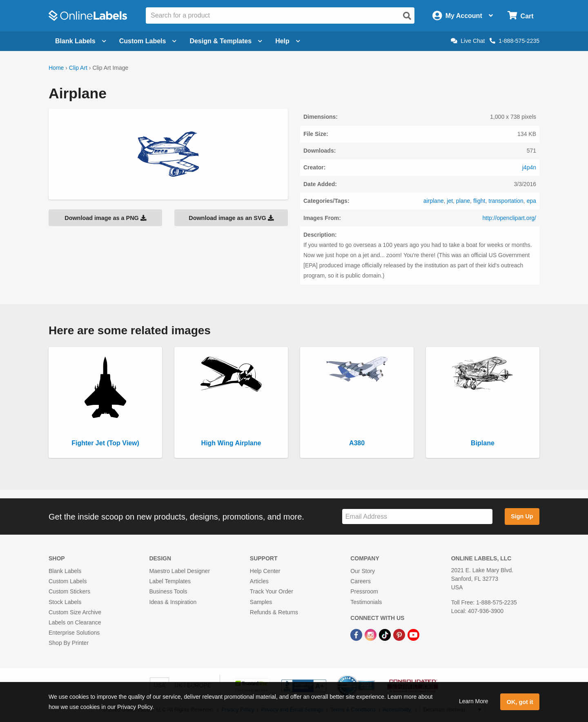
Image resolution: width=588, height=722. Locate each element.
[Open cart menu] (520, 16)
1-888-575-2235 (514, 41)
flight (479, 201)
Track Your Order (272, 591)
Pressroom (364, 591)
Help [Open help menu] (288, 41)
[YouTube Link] (413, 634)
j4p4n (529, 167)
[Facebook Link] (357, 634)
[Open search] (407, 16)
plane (463, 201)
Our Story (363, 571)
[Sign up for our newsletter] (417, 517)
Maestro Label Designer (179, 571)
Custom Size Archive (75, 612)
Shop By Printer (69, 643)
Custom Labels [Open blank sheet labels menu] (148, 41)
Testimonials (366, 602)
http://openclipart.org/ (509, 218)
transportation (506, 201)
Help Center (265, 571)
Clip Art (78, 68)
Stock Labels (65, 602)
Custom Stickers (69, 591)
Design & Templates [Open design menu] (226, 41)
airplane (434, 201)
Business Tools (168, 591)
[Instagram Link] (371, 634)
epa (531, 201)
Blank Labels (65, 571)
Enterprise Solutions (74, 633)
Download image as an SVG (231, 218)
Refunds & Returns (274, 612)
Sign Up (522, 516)
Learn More (474, 701)
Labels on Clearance (75, 622)
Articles (259, 581)
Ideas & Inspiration (173, 602)
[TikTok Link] (386, 634)
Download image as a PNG (105, 218)
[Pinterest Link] (400, 634)
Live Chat (468, 41)
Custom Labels (68, 581)
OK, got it (520, 702)
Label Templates (170, 581)
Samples (261, 602)
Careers (361, 581)
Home (56, 68)
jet (450, 201)
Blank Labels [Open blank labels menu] (81, 41)
